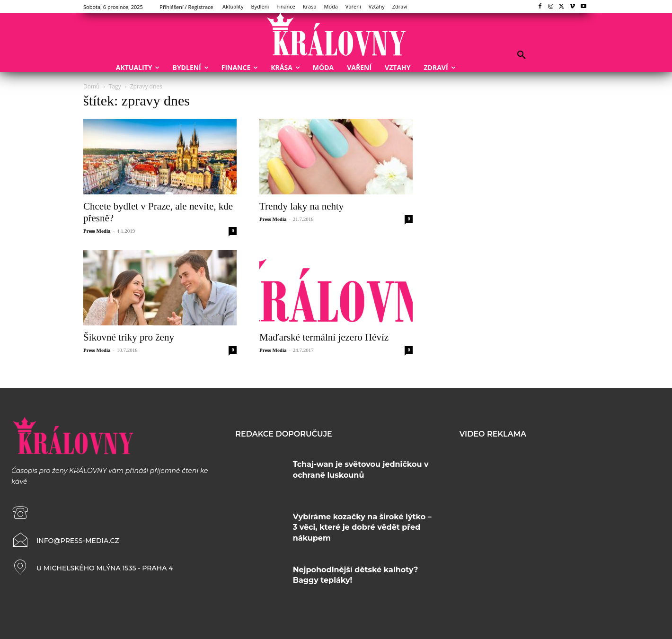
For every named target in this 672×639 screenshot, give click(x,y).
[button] (522, 55)
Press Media (97, 231)
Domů (91, 86)
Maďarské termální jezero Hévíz (324, 337)
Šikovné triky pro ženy (129, 337)
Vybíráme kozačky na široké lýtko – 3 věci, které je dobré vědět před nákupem (362, 527)
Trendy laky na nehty (301, 206)
